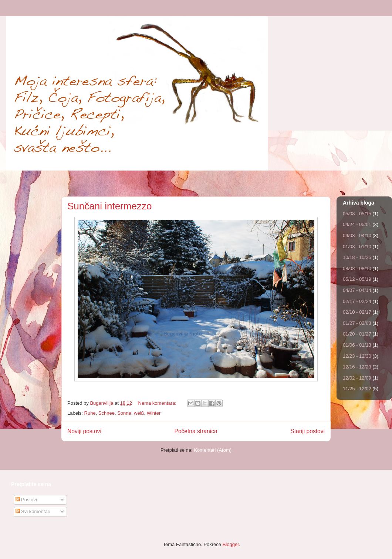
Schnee (107, 413)
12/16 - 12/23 (357, 367)
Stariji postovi (307, 431)
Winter (154, 413)
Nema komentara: (158, 403)
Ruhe (90, 413)
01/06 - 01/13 (357, 345)
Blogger (231, 544)
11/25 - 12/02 (357, 389)
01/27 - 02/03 (357, 323)
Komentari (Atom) (213, 450)
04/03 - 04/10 (357, 235)
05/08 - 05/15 (357, 214)
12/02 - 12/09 (357, 378)
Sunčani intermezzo (109, 206)
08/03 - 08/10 (357, 268)
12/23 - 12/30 (357, 356)
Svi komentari (33, 511)
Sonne (124, 413)
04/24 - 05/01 (357, 224)
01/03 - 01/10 (357, 247)
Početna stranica (196, 431)
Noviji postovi (84, 431)
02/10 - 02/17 (357, 312)
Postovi (26, 500)
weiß (139, 413)
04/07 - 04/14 (357, 290)
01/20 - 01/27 (357, 334)
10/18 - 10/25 (357, 257)
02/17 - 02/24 (357, 301)
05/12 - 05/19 (357, 279)
